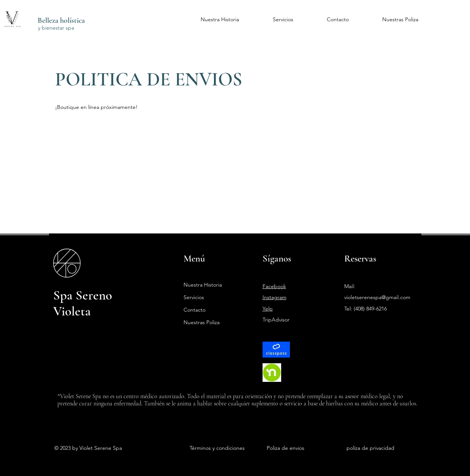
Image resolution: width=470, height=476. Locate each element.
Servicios (194, 297)
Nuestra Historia (203, 285)
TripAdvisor (276, 320)
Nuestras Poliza (202, 322)
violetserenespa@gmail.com (377, 297)
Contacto (195, 310)
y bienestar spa (56, 28)
